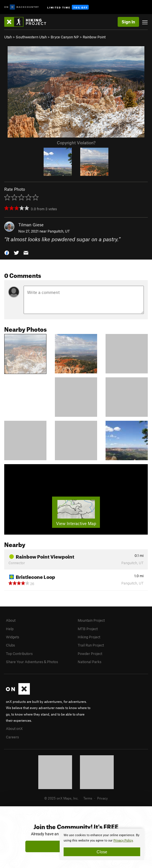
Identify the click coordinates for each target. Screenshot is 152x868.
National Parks (90, 662)
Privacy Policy (123, 841)
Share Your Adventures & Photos (32, 662)
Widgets (13, 637)
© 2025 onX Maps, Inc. (61, 798)
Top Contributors (19, 654)
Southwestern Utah (31, 37)
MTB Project (88, 629)
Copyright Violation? (76, 143)
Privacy (102, 798)
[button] (7, 252)
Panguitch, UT (59, 231)
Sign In (128, 22)
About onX (14, 728)
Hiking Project (89, 637)
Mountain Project (91, 620)
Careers (12, 737)
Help (10, 629)
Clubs (10, 645)
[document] (102, 844)
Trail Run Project (91, 645)
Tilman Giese (31, 225)
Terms (88, 798)
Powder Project (90, 654)
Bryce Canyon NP (65, 37)
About (11, 620)
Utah (8, 37)
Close (102, 852)
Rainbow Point (94, 37)
